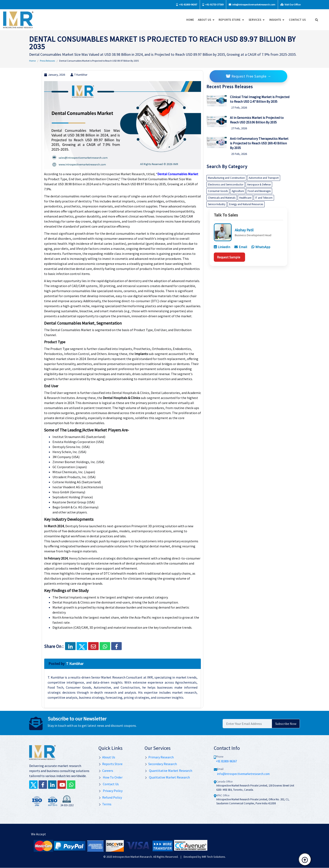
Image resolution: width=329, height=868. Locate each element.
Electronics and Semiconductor (226, 185)
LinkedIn (222, 247)
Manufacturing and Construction (226, 178)
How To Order (110, 777)
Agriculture (238, 191)
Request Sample (229, 257)
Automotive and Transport (264, 178)
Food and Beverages (259, 191)
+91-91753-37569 (213, 5)
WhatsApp (261, 247)
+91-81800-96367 (187, 5)
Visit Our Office (290, 5)
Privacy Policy (110, 791)
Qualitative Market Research (167, 777)
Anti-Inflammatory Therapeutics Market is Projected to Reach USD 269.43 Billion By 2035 (259, 143)
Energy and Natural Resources (246, 204)
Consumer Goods (218, 191)
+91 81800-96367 (226, 761)
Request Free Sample (248, 76)
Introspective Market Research (132, 857)
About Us (205, 20)
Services (256, 20)
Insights (276, 20)
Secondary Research (161, 764)
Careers (106, 771)
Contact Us (109, 784)
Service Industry (217, 204)
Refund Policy (110, 797)
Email (241, 247)
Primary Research (159, 757)
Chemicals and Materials (222, 198)
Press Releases (47, 61)
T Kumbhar (79, 75)
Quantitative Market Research (168, 771)
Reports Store (230, 20)
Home (189, 20)
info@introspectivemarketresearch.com (252, 5)
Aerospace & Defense (259, 185)
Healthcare (245, 198)
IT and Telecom (264, 198)
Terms (105, 804)
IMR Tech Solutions (213, 857)
